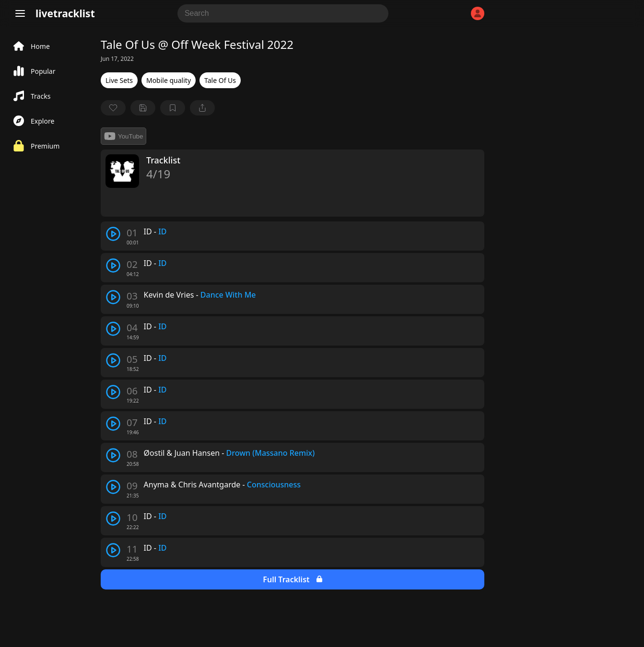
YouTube (123, 136)
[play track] (113, 234)
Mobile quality (169, 80)
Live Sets (119, 80)
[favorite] (113, 108)
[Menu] (20, 13)
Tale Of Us (220, 80)
